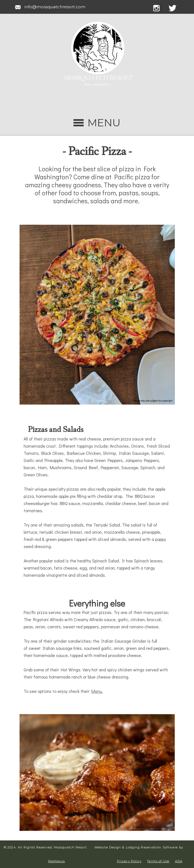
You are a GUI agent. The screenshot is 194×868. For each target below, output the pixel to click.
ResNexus (57, 861)
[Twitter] (176, 7)
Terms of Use (158, 861)
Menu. (97, 691)
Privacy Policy (129, 861)
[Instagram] (160, 7)
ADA (179, 861)
